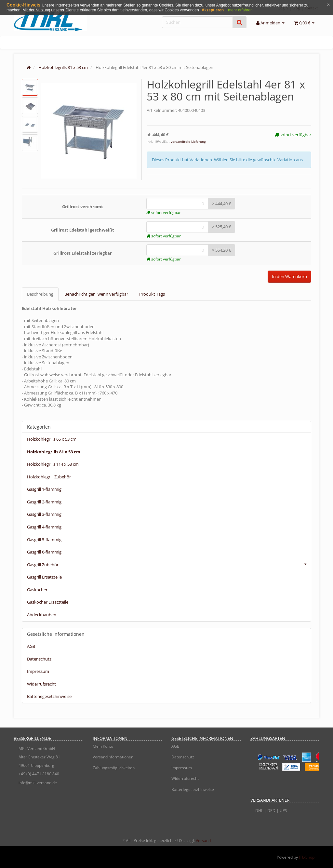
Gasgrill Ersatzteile (44, 577)
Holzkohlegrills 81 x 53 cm (54, 452)
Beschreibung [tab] (40, 294)
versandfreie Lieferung (188, 141)
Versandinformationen (113, 757)
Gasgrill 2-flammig (44, 502)
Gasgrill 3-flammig (44, 514)
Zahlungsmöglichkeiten (114, 768)
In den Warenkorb (289, 276)
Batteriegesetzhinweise (49, 696)
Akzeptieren (213, 10)
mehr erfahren (240, 10)
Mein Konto (103, 746)
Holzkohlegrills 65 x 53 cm (52, 439)
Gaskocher (37, 590)
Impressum (38, 671)
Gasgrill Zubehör (169, 564)
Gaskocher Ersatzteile (48, 602)
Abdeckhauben (42, 615)
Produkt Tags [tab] (152, 294)
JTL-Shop (307, 857)
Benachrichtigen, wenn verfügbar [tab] (96, 294)
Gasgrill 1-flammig (44, 489)
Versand (203, 841)
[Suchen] (197, 22)
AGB (31, 646)
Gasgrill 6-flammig (44, 552)
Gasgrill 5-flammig (44, 540)
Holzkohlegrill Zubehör (49, 477)
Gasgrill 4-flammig (44, 527)
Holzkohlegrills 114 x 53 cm (53, 464)
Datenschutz (39, 659)
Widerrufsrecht (41, 684)
